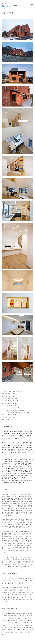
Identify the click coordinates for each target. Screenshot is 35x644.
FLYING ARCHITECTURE (11, 4)
